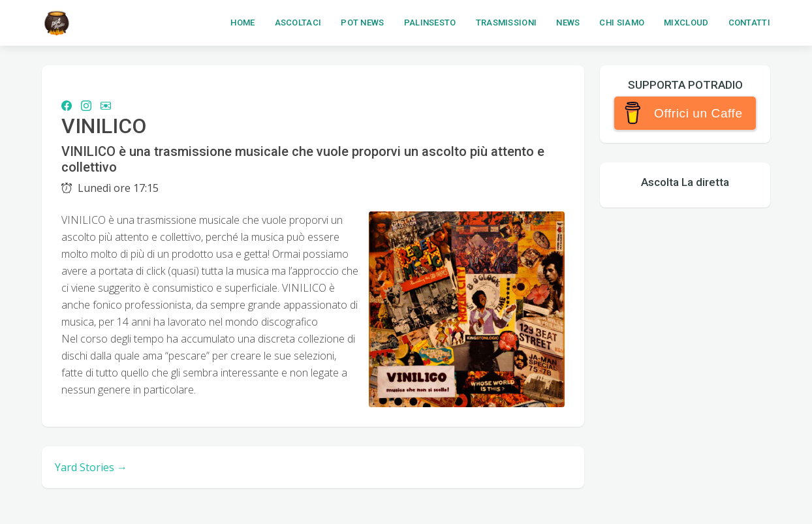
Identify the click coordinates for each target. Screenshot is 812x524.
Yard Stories (91, 467)
